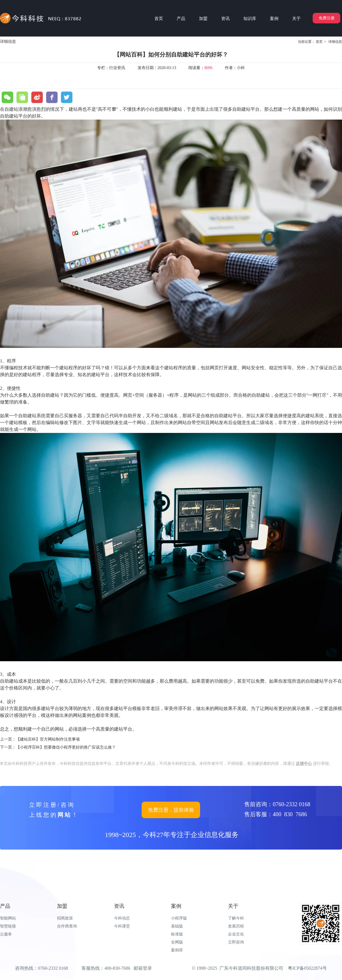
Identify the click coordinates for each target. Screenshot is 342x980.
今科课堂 (122, 926)
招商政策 (65, 918)
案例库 (177, 950)
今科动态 (122, 918)
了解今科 (236, 918)
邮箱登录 (143, 968)
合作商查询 (67, 926)
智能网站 (8, 918)
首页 (319, 42)
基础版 (177, 926)
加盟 (62, 906)
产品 (5, 906)
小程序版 (179, 918)
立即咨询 (236, 942)
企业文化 (236, 934)
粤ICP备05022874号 (307, 968)
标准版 (177, 934)
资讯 (119, 906)
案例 (176, 906)
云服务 (6, 934)
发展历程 (236, 926)
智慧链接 (8, 926)
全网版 (177, 942)
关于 (233, 906)
